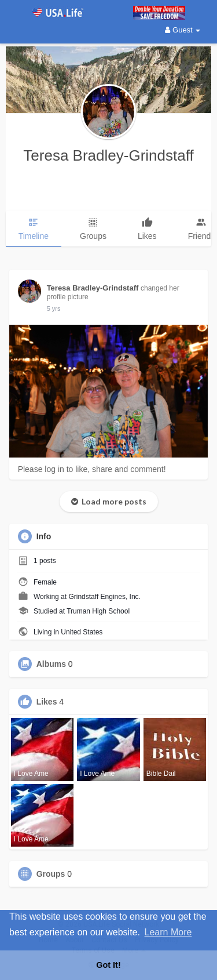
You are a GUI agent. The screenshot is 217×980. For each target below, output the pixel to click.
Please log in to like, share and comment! (92, 469)
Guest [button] (183, 30)
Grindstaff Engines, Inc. (104, 597)
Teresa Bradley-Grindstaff (108, 155)
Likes (47, 702)
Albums (51, 664)
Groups (51, 874)
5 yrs (54, 308)
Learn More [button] (168, 932)
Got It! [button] (108, 965)
